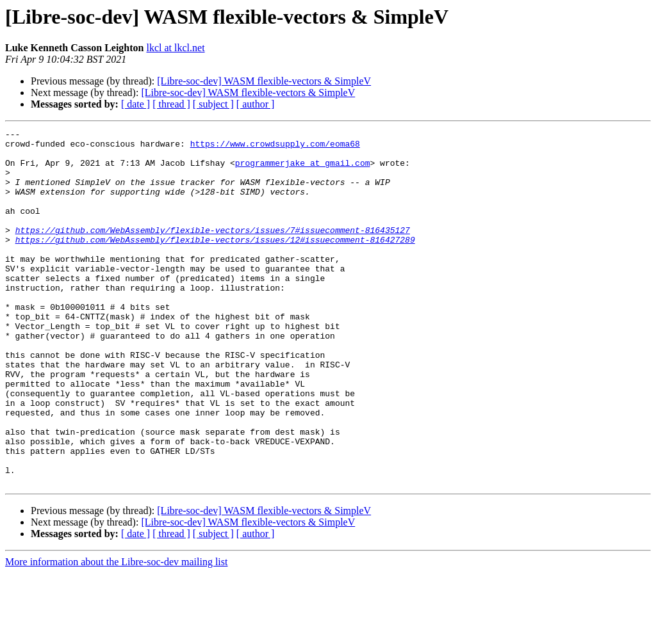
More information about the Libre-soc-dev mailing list (116, 633)
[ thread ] (171, 104)
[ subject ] (213, 104)
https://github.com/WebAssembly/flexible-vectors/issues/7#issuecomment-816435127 (213, 251)
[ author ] (256, 104)
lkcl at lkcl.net (176, 48)
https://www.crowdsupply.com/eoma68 (275, 147)
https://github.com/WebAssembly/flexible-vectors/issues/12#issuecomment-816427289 (215, 262)
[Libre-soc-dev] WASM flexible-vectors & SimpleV (264, 81)
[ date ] (135, 104)
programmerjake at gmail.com (303, 170)
